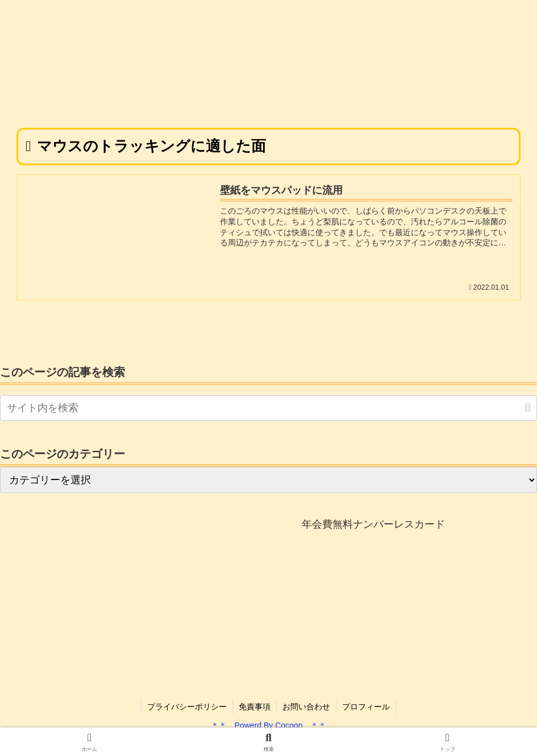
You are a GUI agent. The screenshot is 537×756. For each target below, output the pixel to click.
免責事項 (255, 707)
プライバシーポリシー (187, 707)
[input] (268, 408)
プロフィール (366, 707)
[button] (528, 408)
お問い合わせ (306, 707)
